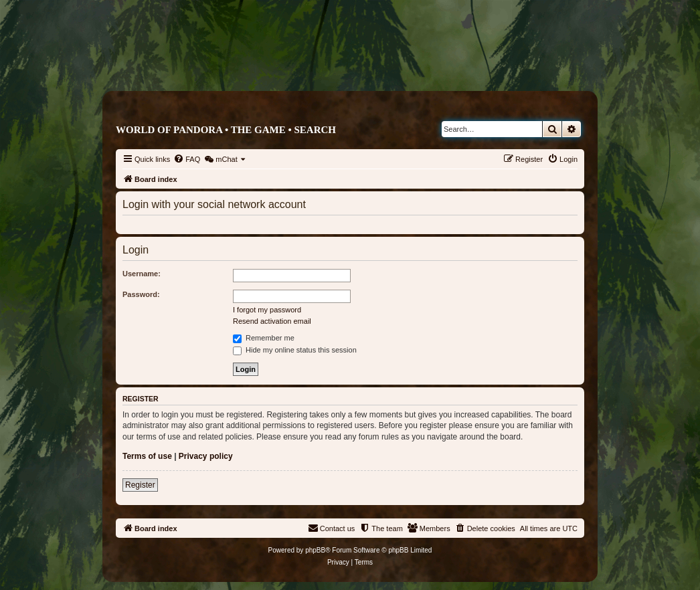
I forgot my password (267, 310)
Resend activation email (272, 321)
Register (140, 485)
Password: (141, 294)
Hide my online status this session (295, 350)
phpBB (315, 550)
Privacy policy (206, 456)
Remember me (264, 338)
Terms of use (147, 456)
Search (315, 130)
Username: (142, 274)
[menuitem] (187, 159)
